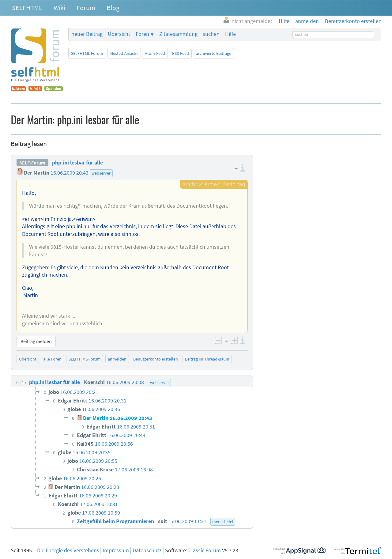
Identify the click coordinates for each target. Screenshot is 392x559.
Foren (142, 34)
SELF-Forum (32, 163)
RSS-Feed (181, 53)
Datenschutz (147, 550)
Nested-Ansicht (124, 53)
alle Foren (52, 359)
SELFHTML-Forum (87, 53)
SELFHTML (27, 8)
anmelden (117, 359)
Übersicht (119, 34)
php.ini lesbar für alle (77, 163)
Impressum (116, 550)
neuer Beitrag (87, 34)
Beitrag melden (36, 341)
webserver (101, 173)
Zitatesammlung (178, 34)
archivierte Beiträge (214, 53)
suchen (211, 34)
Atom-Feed (155, 53)
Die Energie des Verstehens (68, 550)
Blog (113, 8)
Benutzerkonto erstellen (156, 359)
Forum (86, 8)
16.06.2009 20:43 (70, 173)
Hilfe (230, 34)
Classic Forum (205, 550)
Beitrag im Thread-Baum (207, 359)
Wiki (59, 8)
